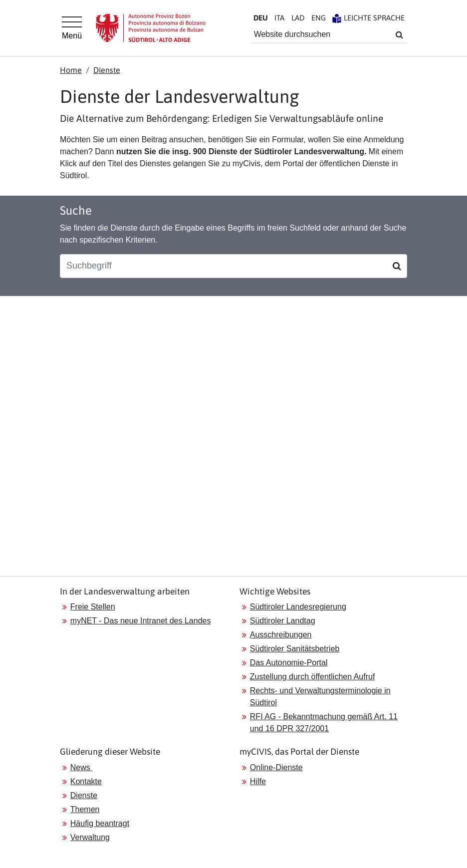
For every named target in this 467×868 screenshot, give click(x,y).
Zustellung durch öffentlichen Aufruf (313, 677)
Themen (85, 809)
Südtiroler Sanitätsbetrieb (295, 649)
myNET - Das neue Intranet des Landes (141, 621)
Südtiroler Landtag (283, 621)
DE (261, 18)
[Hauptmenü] (72, 28)
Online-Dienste (276, 767)
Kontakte (86, 781)
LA (298, 18)
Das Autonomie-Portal (289, 663)
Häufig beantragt (100, 823)
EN (319, 18)
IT (279, 18)
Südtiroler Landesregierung (298, 607)
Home (71, 70)
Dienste (107, 70)
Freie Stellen (93, 607)
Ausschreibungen (281, 635)
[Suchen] (397, 266)
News (81, 767)
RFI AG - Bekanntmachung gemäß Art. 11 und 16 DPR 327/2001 (324, 723)
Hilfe (258, 781)
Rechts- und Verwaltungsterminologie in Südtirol (320, 697)
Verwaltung (90, 837)
